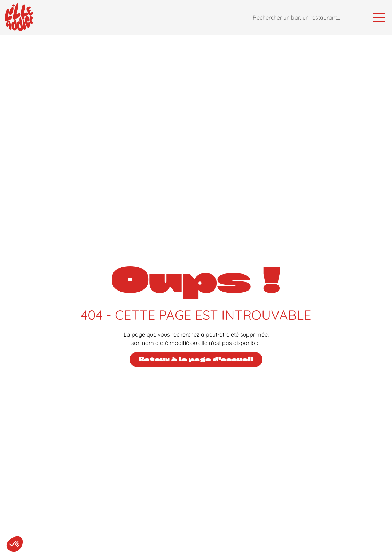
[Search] (355, 17)
